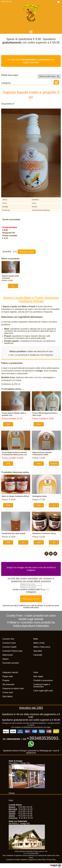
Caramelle (38, 655)
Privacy (43, 590)
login (10, 1)
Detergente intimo (40, 496)
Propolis (6, 680)
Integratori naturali (10, 672)
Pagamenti (32, 860)
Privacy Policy (51, 860)
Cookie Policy (41, 860)
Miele (36, 639)
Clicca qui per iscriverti (31, 599)
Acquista (54, 464)
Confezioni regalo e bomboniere (42, 686)
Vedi (8, 424)
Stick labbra (7, 696)
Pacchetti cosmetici (11, 663)
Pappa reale (8, 676)
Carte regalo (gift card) (43, 691)
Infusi (36, 672)
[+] (13, 286)
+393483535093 (42, 738)
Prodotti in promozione (43, 680)
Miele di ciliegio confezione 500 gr (15, 496)
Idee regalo (38, 676)
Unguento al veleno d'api (13, 688)
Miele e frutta (39, 643)
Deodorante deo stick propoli (14, 533)
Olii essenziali (8, 684)
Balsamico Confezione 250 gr (44, 533)
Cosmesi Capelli (9, 647)
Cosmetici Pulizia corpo (12, 651)
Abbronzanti (8, 655)
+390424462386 (13, 739)
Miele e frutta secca (42, 647)
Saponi (5, 659)
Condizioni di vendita (13, 860)
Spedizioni (24, 860)
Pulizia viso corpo (9, 75)
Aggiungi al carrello (27, 252)
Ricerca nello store (49, 76)
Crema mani (8, 692)
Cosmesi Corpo (9, 643)
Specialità (38, 651)
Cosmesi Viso (8, 639)
